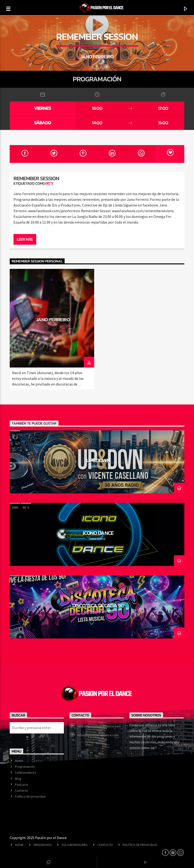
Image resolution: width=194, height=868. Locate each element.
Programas (42, 845)
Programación (25, 767)
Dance (27, 580)
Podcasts (22, 785)
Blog (18, 779)
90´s (49, 183)
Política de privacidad (30, 796)
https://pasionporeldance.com (99, 726)
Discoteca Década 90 (98, 606)
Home (19, 761)
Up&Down (98, 460)
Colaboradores (26, 772)
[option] (52, 329)
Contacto (21, 790)
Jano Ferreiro (53, 319)
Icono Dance (98, 533)
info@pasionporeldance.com (98, 735)
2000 (15, 507)
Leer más (25, 239)
